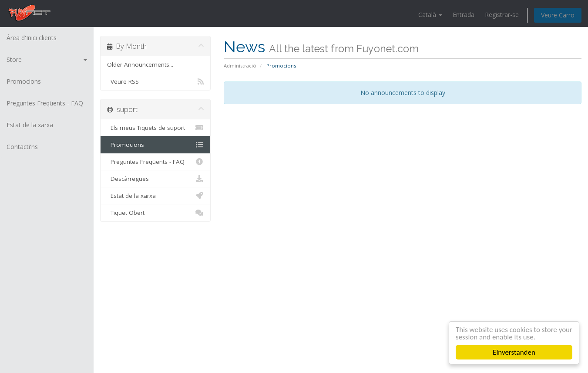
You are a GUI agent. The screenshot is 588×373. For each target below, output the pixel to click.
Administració (240, 66)
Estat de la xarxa (30, 125)
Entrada (464, 15)
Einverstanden (514, 352)
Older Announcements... (140, 64)
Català (430, 15)
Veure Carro (558, 15)
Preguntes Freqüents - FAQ (45, 103)
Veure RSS (155, 81)
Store (47, 59)
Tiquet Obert (155, 213)
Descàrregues (155, 179)
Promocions (24, 81)
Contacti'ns (22, 147)
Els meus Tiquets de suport (155, 128)
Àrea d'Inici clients (32, 38)
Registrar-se (502, 15)
